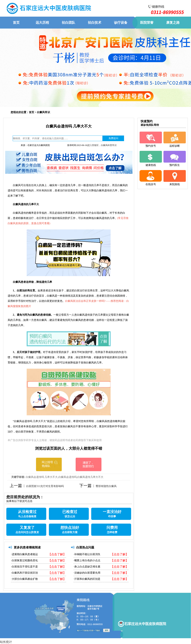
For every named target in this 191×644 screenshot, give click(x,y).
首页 (32, 112)
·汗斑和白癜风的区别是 (87, 579)
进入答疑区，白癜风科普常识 (102, 145)
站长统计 (6, 642)
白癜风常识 (43, 112)
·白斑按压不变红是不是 (24, 567)
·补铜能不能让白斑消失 (87, 554)
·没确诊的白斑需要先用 (87, 573)
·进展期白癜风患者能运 (24, 554)
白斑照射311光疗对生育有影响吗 (45, 486)
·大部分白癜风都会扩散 (24, 579)
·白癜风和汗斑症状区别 (24, 573)
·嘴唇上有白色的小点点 (87, 560)
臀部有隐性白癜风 (106, 486)
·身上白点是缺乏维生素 (87, 567)
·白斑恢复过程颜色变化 (24, 560)
